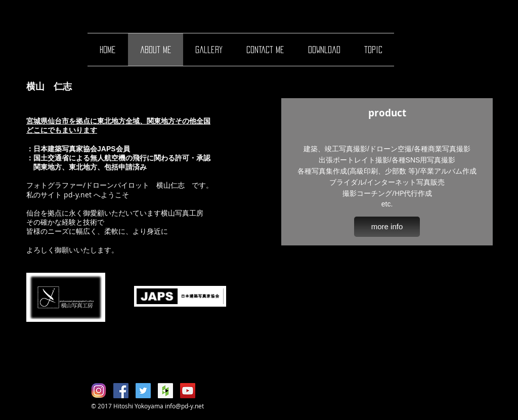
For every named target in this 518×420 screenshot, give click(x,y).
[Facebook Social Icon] (121, 391)
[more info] (387, 227)
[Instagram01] (99, 391)
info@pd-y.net (184, 406)
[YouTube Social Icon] (188, 391)
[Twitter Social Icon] (143, 391)
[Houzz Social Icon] (165, 391)
